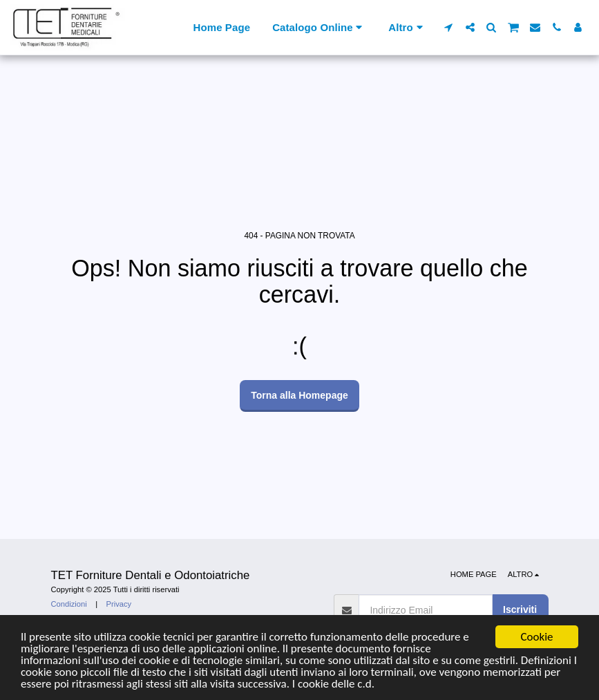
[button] (449, 27)
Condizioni (69, 604)
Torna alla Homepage (299, 395)
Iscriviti (520, 609)
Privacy (119, 604)
